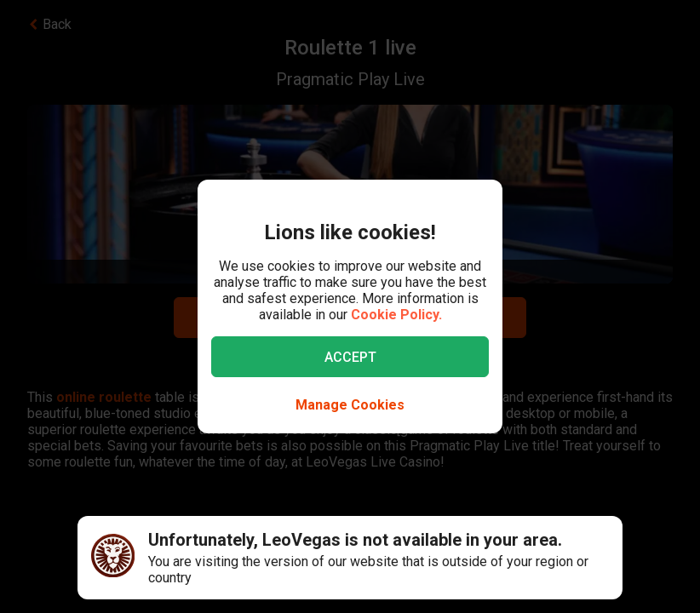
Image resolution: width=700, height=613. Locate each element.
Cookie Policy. (396, 315)
